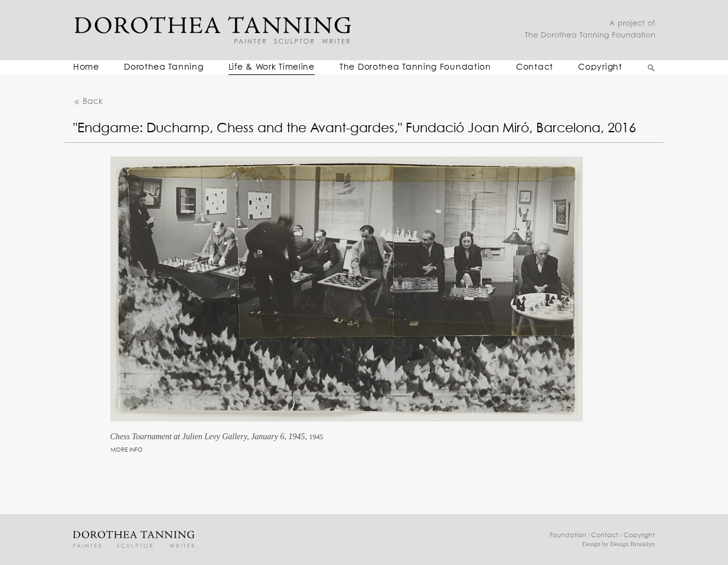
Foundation (568, 535)
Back (88, 102)
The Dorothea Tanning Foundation (415, 67)
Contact (535, 67)
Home (86, 67)
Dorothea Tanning (164, 67)
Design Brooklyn (633, 544)
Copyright (600, 67)
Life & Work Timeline (272, 67)
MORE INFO (127, 450)
